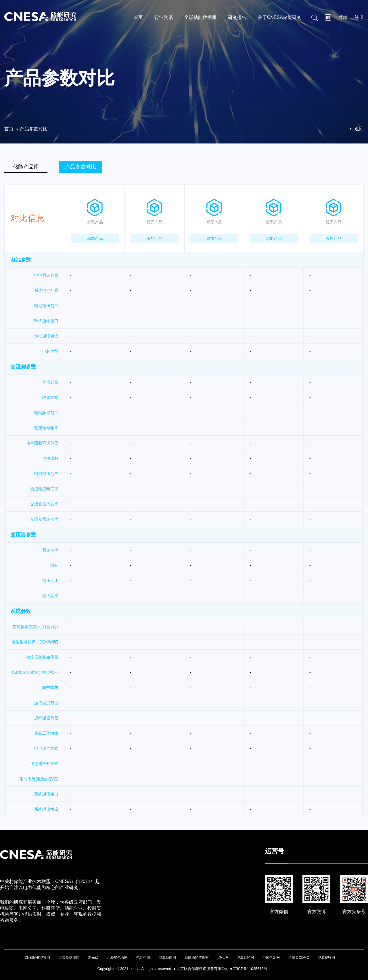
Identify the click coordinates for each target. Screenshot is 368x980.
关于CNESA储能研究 (280, 18)
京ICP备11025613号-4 (252, 969)
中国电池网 (271, 958)
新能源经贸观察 (197, 958)
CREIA (223, 957)
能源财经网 (245, 958)
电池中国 (143, 958)
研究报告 (237, 18)
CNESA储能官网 (37, 958)
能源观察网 (326, 958)
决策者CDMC (299, 958)
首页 (138, 18)
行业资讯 (164, 18)
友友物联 (4, 966)
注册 (359, 18)
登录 (343, 18)
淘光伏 (93, 958)
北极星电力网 (117, 958)
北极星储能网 (69, 958)
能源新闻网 (167, 958)
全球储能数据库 (200, 18)
